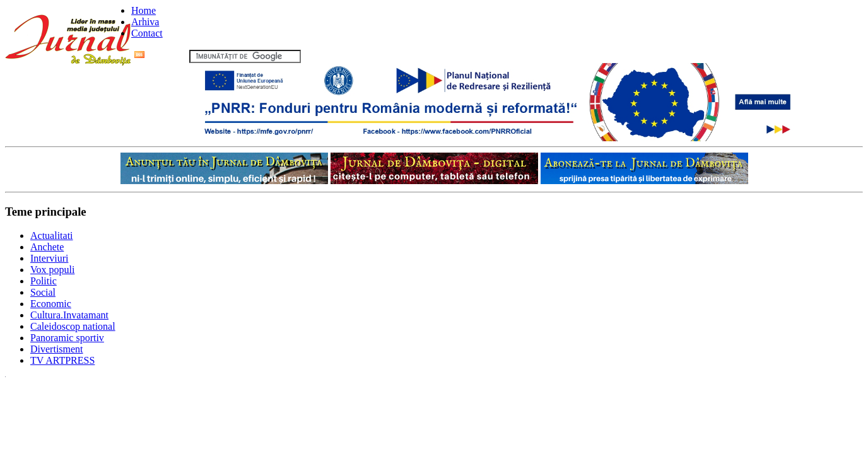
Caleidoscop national (73, 326)
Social (43, 292)
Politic (44, 281)
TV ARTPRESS (62, 360)
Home (144, 10)
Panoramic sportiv (67, 338)
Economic (51, 304)
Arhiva (145, 22)
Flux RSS (161, 56)
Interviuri (49, 258)
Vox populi (52, 270)
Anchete (47, 247)
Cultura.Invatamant (69, 315)
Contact (147, 33)
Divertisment (57, 349)
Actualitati (52, 236)
